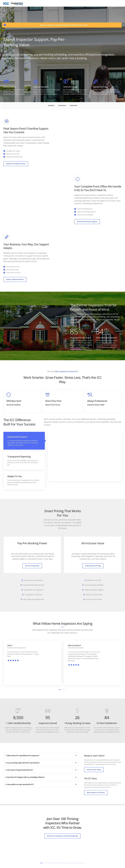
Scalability (51, 105)
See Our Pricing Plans (32, 566)
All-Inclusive (62, 105)
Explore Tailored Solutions (15, 279)
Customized (73, 105)
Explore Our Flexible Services (16, 164)
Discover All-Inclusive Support (87, 222)
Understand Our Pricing (93, 566)
